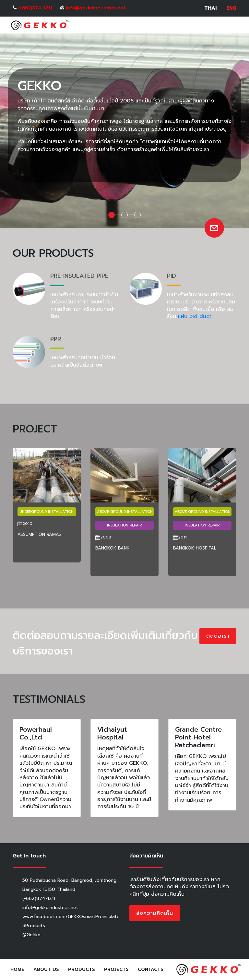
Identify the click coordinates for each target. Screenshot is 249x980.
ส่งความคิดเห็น (155, 913)
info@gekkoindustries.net (96, 8)
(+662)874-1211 (35, 8)
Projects (116, 969)
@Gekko (31, 935)
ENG (231, 8)
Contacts (151, 969)
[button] (19, 586)
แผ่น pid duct (195, 316)
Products (82, 969)
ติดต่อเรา (218, 636)
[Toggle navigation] (232, 25)
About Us (46, 969)
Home (19, 969)
